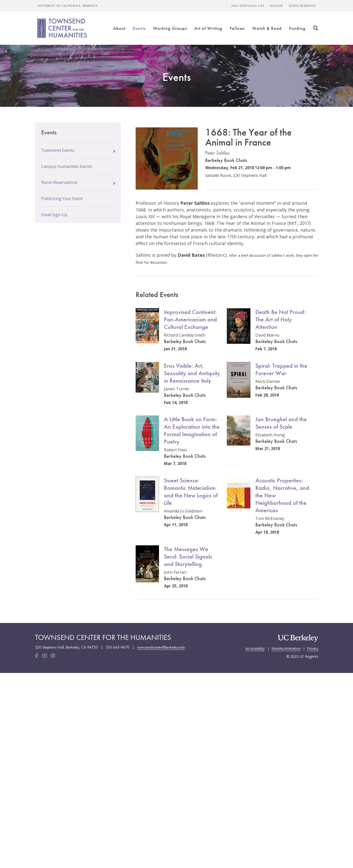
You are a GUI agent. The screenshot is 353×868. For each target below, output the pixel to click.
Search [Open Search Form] (316, 28)
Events (139, 28)
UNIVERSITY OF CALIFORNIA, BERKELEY (68, 6)
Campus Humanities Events (67, 166)
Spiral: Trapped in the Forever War (281, 369)
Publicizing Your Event (62, 199)
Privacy (313, 648)
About (119, 28)
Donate (277, 6)
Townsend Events (58, 150)
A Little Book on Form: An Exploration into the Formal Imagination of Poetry (192, 430)
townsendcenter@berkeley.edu (161, 647)
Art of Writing (208, 28)
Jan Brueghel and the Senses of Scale (281, 423)
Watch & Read (267, 28)
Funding (297, 28)
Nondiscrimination (286, 648)
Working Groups (170, 28)
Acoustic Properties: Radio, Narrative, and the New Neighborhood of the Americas (282, 495)
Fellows (237, 28)
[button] (114, 150)
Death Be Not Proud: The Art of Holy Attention (280, 319)
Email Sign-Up (54, 215)
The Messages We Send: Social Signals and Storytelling (188, 556)
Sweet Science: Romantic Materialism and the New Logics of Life (191, 491)
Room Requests (302, 6)
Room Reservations (59, 182)
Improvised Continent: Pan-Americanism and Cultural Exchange (190, 319)
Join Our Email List (248, 6)
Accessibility (255, 648)
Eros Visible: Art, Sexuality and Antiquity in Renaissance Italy (192, 373)
